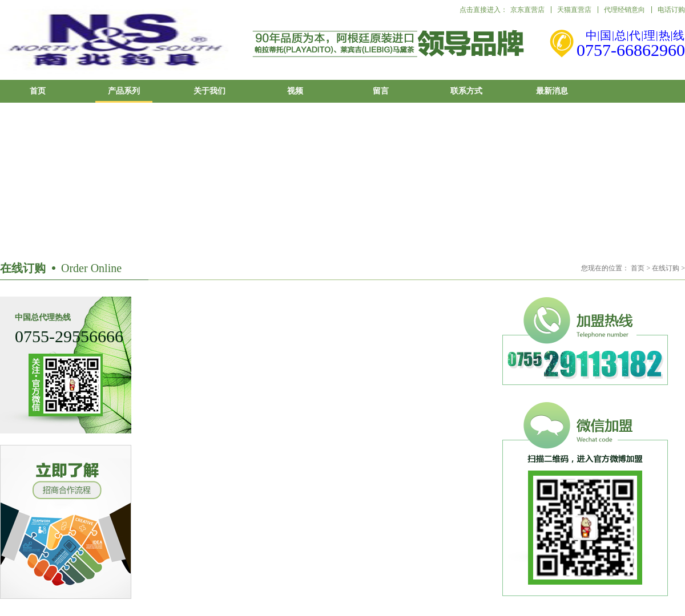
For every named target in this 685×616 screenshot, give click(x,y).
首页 (38, 91)
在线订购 (666, 268)
